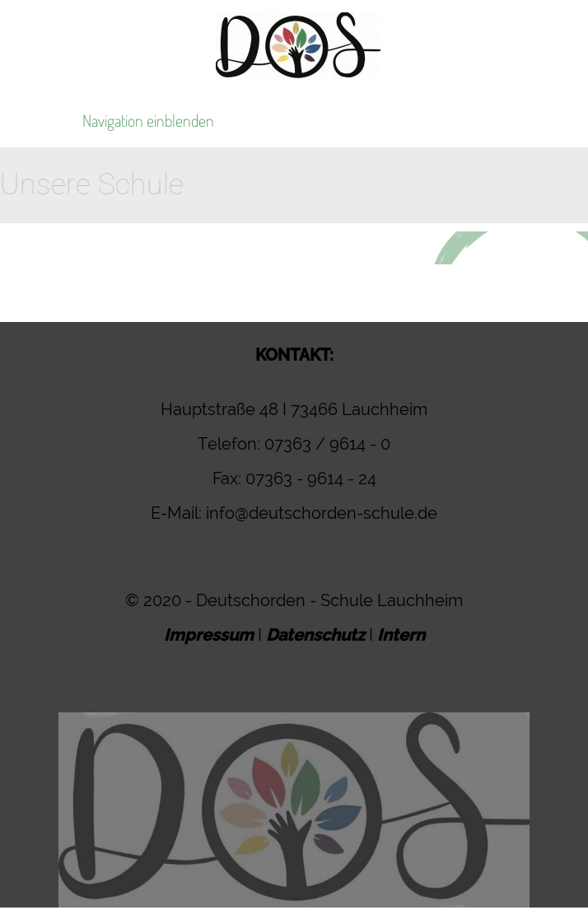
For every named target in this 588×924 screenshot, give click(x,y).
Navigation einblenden (148, 120)
